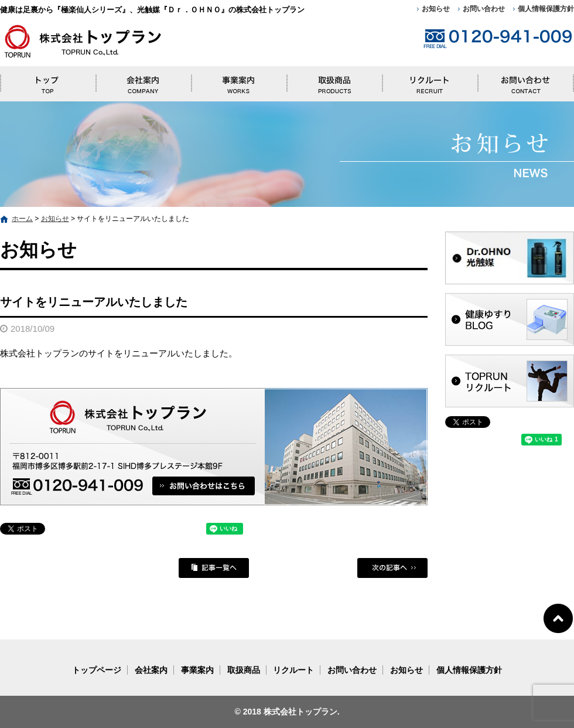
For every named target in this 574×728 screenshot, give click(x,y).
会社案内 (143, 81)
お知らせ (436, 9)
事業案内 (239, 81)
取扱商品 (334, 81)
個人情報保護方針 (546, 9)
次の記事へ (392, 568)
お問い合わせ (484, 9)
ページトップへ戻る (558, 618)
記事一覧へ (214, 568)
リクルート (430, 81)
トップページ (48, 81)
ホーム (22, 219)
